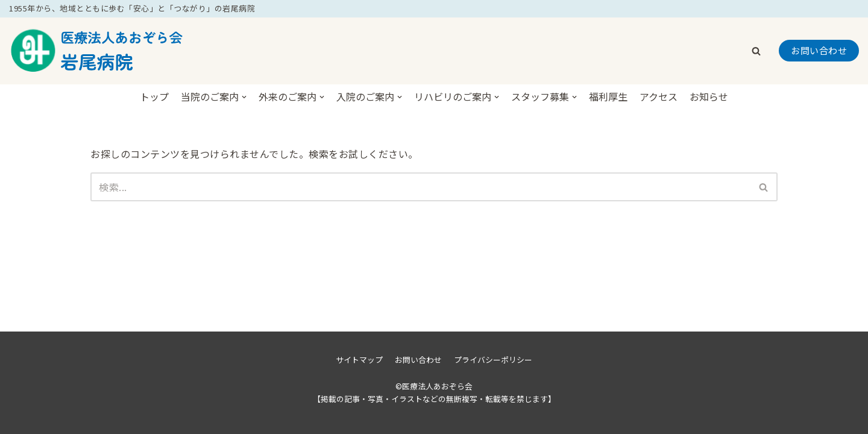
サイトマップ (359, 360)
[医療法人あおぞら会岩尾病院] (99, 51)
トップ (154, 96)
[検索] (420, 187)
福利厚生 (608, 96)
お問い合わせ (819, 50)
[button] (756, 51)
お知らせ (709, 96)
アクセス (659, 96)
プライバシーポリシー (493, 360)
